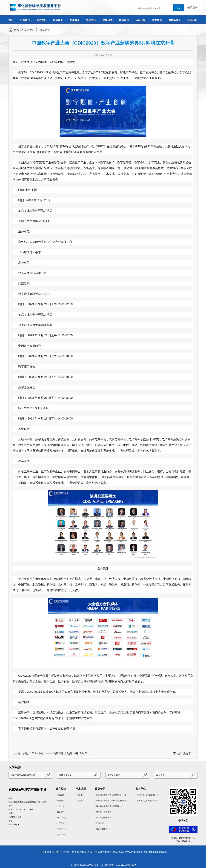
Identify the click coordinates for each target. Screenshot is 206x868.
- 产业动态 (99, 823)
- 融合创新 (60, 801)
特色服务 (58, 20)
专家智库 (91, 20)
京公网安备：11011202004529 (119, 865)
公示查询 (192, 7)
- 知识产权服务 (101, 829)
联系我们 (192, 20)
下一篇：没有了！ (183, 753)
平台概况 (25, 20)
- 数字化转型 (61, 818)
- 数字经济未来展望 (103, 818)
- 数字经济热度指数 (103, 812)
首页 (11, 20)
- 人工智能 (60, 823)
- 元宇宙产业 (61, 835)
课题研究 (107, 20)
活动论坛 (140, 20)
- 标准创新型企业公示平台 (147, 801)
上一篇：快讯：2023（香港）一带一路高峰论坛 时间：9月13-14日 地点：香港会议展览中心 (52, 753)
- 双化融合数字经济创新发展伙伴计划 (111, 795)
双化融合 (74, 20)
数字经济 (124, 20)
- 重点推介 (80, 795)
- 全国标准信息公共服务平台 (147, 795)
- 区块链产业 (61, 829)
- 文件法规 (60, 806)
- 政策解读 (60, 812)
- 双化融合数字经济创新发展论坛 (109, 806)
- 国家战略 (60, 795)
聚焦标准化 (175, 20)
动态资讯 (41, 20)
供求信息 (157, 20)
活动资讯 (45, 30)
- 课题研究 (80, 801)
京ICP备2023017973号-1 (84, 865)
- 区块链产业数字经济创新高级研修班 (111, 801)
